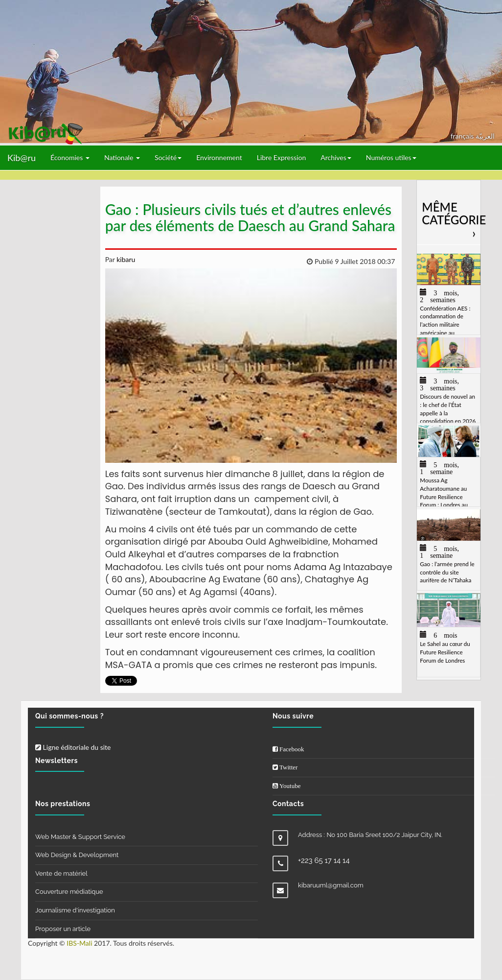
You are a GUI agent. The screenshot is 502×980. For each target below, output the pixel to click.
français (463, 136)
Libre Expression (282, 157)
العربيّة (485, 136)
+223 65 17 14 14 (324, 860)
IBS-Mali (79, 943)
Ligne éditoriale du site (73, 747)
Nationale (122, 157)
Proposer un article (63, 929)
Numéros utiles (391, 157)
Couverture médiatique (69, 892)
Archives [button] (336, 157)
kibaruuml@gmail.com (331, 885)
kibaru (125, 259)
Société (168, 157)
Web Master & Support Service (80, 837)
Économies (70, 157)
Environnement (219, 157)
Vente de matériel (61, 873)
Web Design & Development (77, 855)
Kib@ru (22, 158)
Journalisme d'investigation (75, 910)
